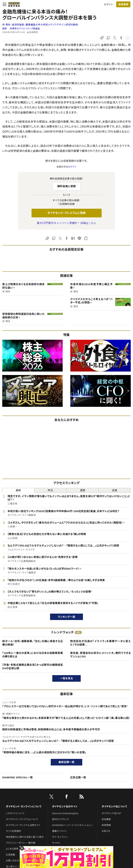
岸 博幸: (40, 25)
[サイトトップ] (13, 4)
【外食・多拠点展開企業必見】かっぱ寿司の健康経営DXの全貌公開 (33, 667)
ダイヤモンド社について (114, 806)
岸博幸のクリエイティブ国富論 (25, 29)
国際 (5, 29)
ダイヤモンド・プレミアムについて (22, 819)
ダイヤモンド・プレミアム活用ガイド (23, 825)
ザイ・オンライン (60, 837)
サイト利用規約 (14, 831)
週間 (83, 490)
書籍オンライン (60, 831)
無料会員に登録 (67, 186)
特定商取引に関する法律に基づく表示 (25, 837)
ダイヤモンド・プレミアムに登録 (66, 213)
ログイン (108, 4)
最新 (18, 490)
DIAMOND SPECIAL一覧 (17, 777)
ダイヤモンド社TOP (111, 813)
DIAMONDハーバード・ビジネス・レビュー (73, 825)
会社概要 (106, 819)
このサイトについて (15, 813)
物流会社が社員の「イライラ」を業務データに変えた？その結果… (100, 643)
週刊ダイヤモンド (61, 819)
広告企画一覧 (78, 777)
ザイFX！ (56, 843)
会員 (115, 490)
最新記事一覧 (66, 762)
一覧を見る (67, 678)
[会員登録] (123, 4)
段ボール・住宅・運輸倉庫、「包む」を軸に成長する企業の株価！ (33, 643)
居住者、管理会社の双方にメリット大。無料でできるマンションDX (100, 655)
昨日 (50, 490)
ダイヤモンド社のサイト (65, 806)
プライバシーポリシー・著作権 (21, 843)
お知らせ (106, 831)
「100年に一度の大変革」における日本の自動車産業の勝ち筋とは (33, 655)
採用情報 (106, 825)
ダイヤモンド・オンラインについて (24, 806)
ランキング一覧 (67, 617)
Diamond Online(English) (65, 813)
